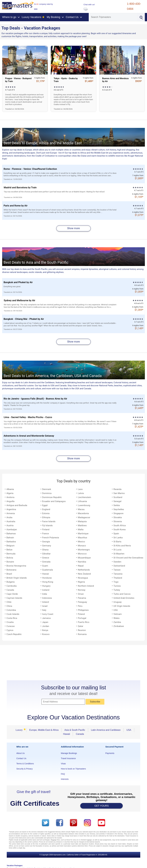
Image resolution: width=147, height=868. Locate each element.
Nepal (81, 566)
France (46, 534)
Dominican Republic (52, 497)
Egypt (45, 505)
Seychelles (119, 509)
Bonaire (10, 562)
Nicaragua (83, 578)
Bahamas (11, 534)
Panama (82, 598)
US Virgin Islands (122, 606)
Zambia (117, 622)
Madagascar (84, 517)
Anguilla (10, 501)
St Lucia (117, 550)
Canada (10, 590)
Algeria (10, 493)
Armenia (11, 513)
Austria (10, 525)
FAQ (63, 774)
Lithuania (82, 501)
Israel (45, 606)
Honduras (47, 578)
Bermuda (11, 554)
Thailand (118, 578)
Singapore (119, 513)
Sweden (117, 562)
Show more (73, 228)
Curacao (11, 626)
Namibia (82, 562)
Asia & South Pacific (75, 730)
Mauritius (82, 538)
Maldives (82, 525)
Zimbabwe (119, 626)
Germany (47, 546)
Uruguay (118, 602)
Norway (82, 590)
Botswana (11, 570)
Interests (65, 779)
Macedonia (83, 513)
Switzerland (119, 566)
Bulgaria (11, 582)
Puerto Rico (84, 622)
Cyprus (10, 630)
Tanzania (118, 574)
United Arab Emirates (124, 598)
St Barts (117, 542)
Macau (81, 509)
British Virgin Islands (17, 578)
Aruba (9, 517)
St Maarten (119, 554)
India (45, 594)
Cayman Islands (14, 598)
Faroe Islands (49, 521)
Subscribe (95, 702)
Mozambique (84, 558)
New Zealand (84, 574)
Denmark (47, 489)
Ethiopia (46, 517)
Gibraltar (46, 554)
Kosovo (46, 634)
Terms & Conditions (25, 764)
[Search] (113, 17)
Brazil (9, 574)
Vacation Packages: (15, 866)
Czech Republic (14, 634)
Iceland (46, 590)
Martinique (83, 534)
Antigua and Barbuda (17, 505)
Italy (44, 610)
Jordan (46, 626)
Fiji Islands (47, 525)
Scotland (118, 497)
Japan (45, 622)
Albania (10, 489)
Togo (116, 582)
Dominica (47, 493)
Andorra (10, 497)
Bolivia (10, 558)
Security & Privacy (25, 769)
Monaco (82, 546)
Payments (110, 753)
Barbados (11, 542)
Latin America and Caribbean (106, 730)
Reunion (82, 630)
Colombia (11, 610)
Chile (9, 602)
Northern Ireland (86, 586)
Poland (81, 614)
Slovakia (118, 517)
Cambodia (12, 586)
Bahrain (10, 538)
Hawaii (46, 574)
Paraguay (82, 602)
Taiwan (117, 570)
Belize (9, 550)
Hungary (46, 586)
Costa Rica (12, 618)
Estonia (46, 513)
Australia (11, 521)
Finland (46, 530)
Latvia (81, 493)
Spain (116, 534)
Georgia (46, 542)
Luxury (20, 730)
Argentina (11, 509)
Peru (80, 606)
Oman (81, 594)
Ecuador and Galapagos (54, 501)
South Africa (120, 525)
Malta (81, 530)
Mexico (81, 542)
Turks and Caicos (122, 594)
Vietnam (118, 614)
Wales (117, 618)
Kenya (45, 630)
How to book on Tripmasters (73, 769)
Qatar (81, 626)
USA (116, 610)
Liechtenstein (84, 497)
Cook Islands (13, 614)
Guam (45, 566)
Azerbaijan (12, 530)
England (46, 509)
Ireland (46, 602)
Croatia (10, 622)
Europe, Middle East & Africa (44, 730)
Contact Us (21, 758)
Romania (82, 634)
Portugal (82, 618)
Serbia (117, 505)
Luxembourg (84, 505)
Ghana (45, 550)
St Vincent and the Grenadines (128, 558)
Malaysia (82, 521)
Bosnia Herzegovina (16, 566)
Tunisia (117, 586)
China (9, 606)
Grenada (46, 562)
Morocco (82, 554)
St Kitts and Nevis (122, 546)
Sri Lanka (118, 538)
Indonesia (47, 598)
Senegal (117, 501)
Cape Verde (12, 594)
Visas (63, 764)
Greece (46, 558)
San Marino (119, 493)
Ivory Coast (48, 614)
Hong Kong (48, 582)
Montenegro (84, 550)
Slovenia (118, 521)
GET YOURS (102, 806)
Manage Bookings (69, 753)
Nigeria (81, 582)
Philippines (83, 610)
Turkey (117, 590)
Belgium (10, 546)
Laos (80, 489)
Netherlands (84, 570)
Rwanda (117, 489)
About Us (21, 753)
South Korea (120, 530)
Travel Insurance (68, 758)
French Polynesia (51, 538)
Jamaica (46, 618)
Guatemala (48, 570)
